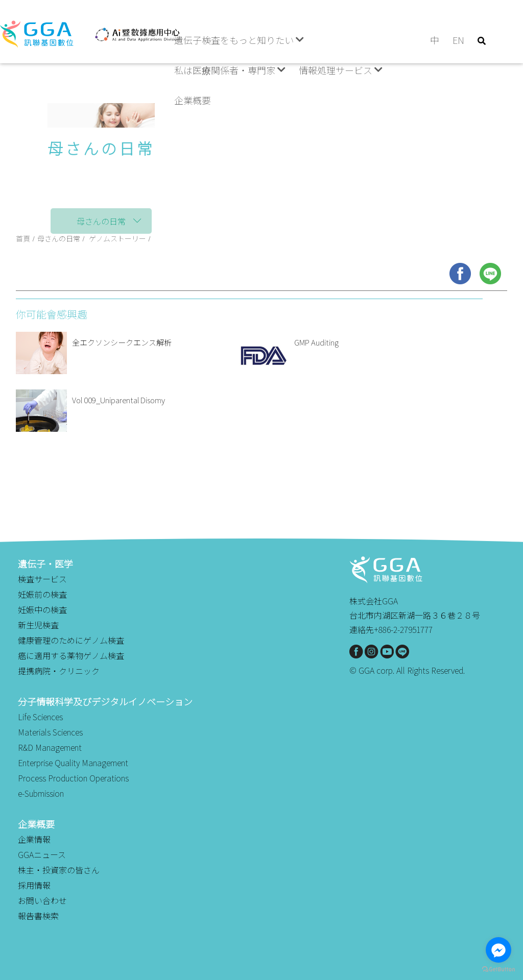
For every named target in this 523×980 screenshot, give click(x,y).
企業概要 (193, 100)
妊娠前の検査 (42, 594)
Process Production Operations (73, 778)
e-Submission (41, 793)
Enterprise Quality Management (73, 763)
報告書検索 (38, 916)
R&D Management (50, 747)
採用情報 (34, 885)
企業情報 (34, 839)
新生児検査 (38, 625)
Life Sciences (40, 717)
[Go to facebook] (498, 950)
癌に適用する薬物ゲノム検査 (71, 655)
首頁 (23, 238)
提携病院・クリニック (59, 671)
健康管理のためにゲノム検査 (71, 640)
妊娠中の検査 (42, 609)
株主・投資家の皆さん (59, 870)
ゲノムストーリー (117, 238)
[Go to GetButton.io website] (498, 970)
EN (458, 40)
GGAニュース (42, 854)
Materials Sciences (50, 732)
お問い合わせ (42, 900)
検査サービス (42, 579)
